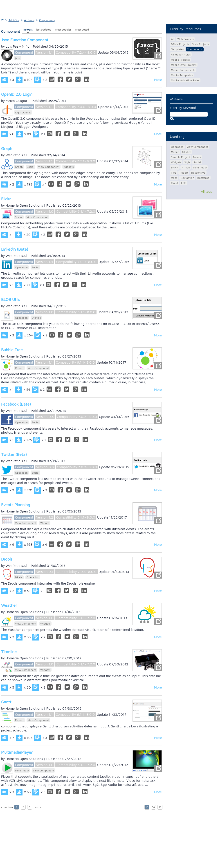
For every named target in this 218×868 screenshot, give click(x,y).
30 (153, 807)
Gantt (6, 702)
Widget (45, 523)
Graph (7, 149)
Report (19, 368)
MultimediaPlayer (17, 752)
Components (47, 20)
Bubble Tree (12, 350)
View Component (49, 167)
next (36, 807)
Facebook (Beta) (16, 404)
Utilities (36, 318)
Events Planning (16, 505)
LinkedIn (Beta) (15, 249)
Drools (7, 559)
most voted (82, 30)
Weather (9, 605)
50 (160, 807)
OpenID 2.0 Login (17, 94)
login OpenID (23, 112)
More (158, 80)
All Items (29, 20)
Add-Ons (14, 20)
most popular (63, 30)
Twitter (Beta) (14, 454)
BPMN (19, 577)
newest (28, 30)
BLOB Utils (11, 299)
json (18, 58)
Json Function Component (25, 40)
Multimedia (22, 770)
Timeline (9, 652)
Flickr (6, 199)
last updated (44, 30)
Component (24, 52)
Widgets (69, 167)
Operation (21, 267)
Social (30, 167)
